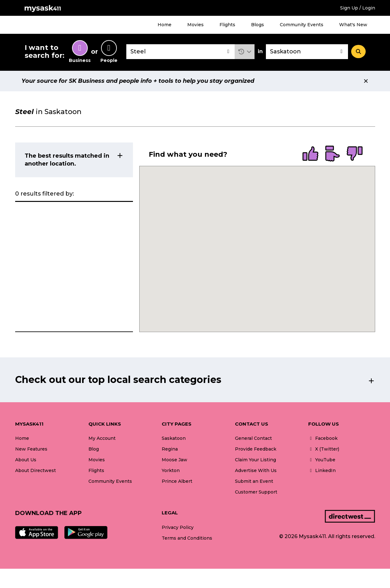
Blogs (258, 25)
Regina (170, 449)
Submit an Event (254, 481)
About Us (26, 460)
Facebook (323, 438)
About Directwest (36, 470)
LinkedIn (322, 470)
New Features (31, 449)
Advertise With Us (256, 470)
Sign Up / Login (358, 8)
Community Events (302, 25)
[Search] (358, 52)
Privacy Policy (178, 527)
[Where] (307, 52)
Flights (227, 25)
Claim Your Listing (255, 460)
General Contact (253, 438)
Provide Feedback (256, 449)
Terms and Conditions (187, 538)
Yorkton (171, 470)
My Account (102, 438)
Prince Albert (177, 481)
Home (165, 25)
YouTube (322, 460)
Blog (94, 449)
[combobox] (181, 52)
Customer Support (256, 492)
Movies (195, 25)
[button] (245, 52)
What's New (353, 25)
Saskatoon (174, 438)
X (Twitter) (324, 449)
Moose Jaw (174, 460)
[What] (181, 52)
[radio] (310, 154)
